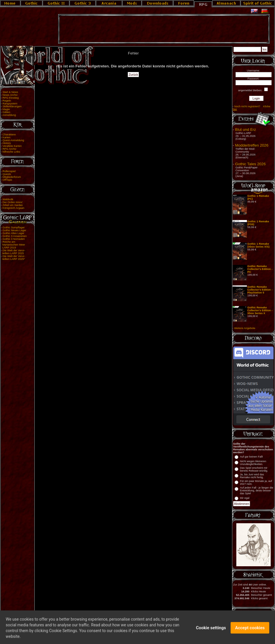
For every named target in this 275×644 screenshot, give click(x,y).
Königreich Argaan (13, 208)
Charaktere (9, 135)
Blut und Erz (246, 130)
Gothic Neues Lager (14, 230)
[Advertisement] (164, 29)
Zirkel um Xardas (13, 205)
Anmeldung (9, 115)
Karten (6, 137)
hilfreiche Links (11, 152)
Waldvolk (8, 199)
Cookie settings (211, 631)
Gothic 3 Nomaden (14, 239)
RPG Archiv (9, 149)
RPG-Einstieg (11, 98)
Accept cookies (250, 631)
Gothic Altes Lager (13, 233)
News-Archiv (10, 95)
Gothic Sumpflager (14, 227)
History (7, 143)
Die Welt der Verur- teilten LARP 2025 (13, 252)
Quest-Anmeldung (13, 140)
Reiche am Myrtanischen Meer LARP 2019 (13, 245)
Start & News (10, 92)
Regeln (7, 101)
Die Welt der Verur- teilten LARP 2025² (13, 258)
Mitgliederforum (12, 177)
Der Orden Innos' (13, 202)
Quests (7, 174)
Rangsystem (10, 104)
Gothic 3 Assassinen (15, 236)
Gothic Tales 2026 (250, 164)
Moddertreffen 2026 (252, 145)
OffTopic (7, 180)
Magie (6, 109)
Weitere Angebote (245, 328)
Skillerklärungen (12, 106)
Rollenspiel (9, 171)
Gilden (6, 112)
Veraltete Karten (12, 146)
